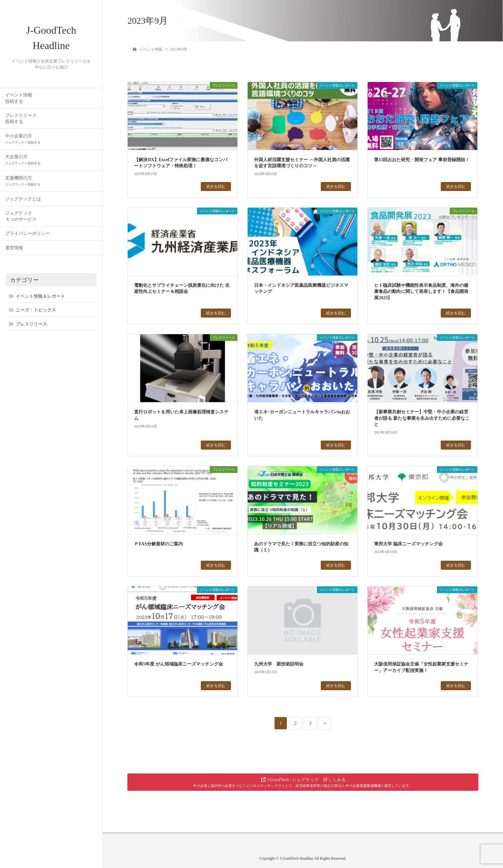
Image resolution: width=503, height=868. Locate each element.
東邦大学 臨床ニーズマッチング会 (408, 544)
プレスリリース (31, 324)
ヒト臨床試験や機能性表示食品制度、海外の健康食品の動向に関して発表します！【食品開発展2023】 (421, 292)
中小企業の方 (23, 139)
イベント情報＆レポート (40, 296)
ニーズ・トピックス (36, 310)
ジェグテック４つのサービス (21, 216)
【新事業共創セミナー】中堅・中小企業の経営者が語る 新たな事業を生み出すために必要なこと (422, 418)
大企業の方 (23, 160)
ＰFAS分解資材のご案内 (158, 544)
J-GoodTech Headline (51, 38)
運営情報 (14, 248)
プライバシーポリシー (28, 233)
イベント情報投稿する (19, 98)
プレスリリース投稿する (21, 119)
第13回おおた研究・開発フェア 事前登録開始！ (422, 160)
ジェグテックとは (23, 199)
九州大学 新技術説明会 (279, 664)
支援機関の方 (23, 181)
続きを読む (216, 186)
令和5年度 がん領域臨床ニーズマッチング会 (179, 664)
